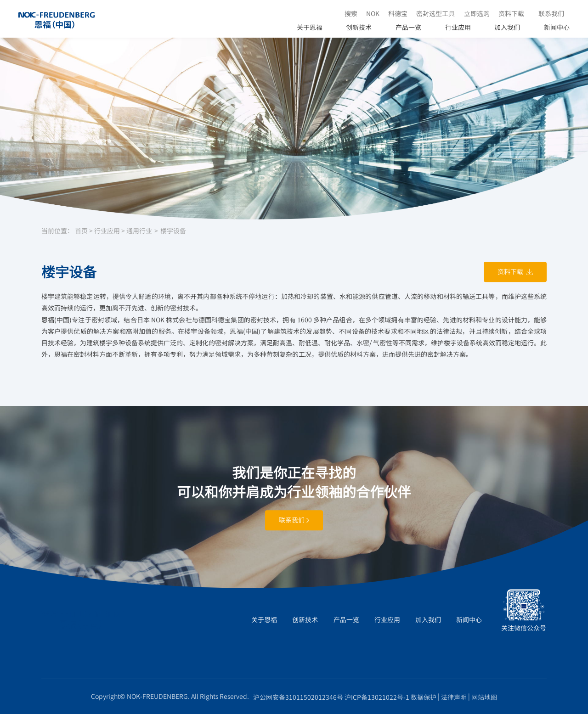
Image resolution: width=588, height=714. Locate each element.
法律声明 (454, 697)
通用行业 (139, 231)
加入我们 (507, 27)
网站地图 (484, 697)
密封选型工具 (435, 14)
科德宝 (398, 14)
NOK (373, 14)
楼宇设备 (173, 231)
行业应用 (458, 27)
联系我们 (551, 13)
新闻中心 (557, 27)
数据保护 (424, 697)
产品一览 (408, 27)
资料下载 (511, 13)
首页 (81, 231)
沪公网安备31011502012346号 (298, 697)
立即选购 (477, 14)
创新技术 (359, 27)
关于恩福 (310, 27)
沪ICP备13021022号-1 (377, 697)
